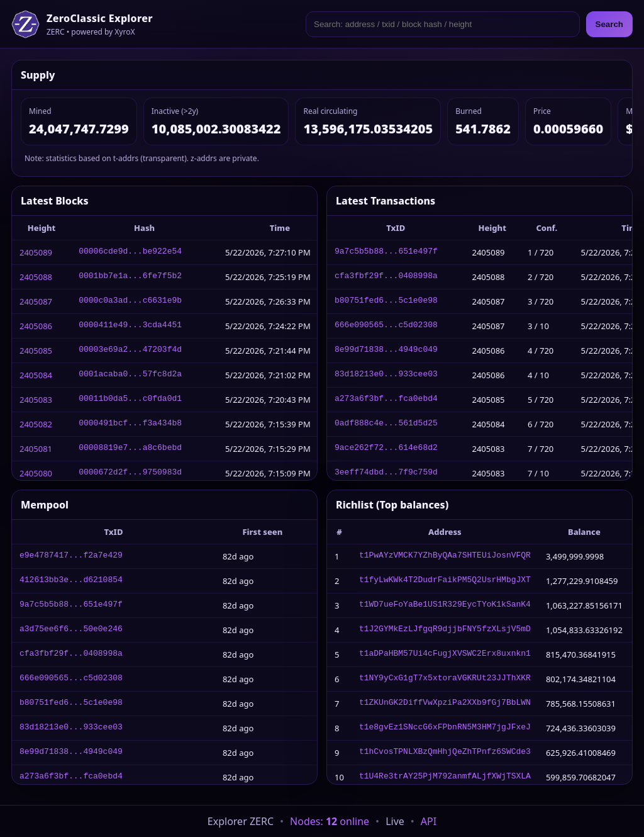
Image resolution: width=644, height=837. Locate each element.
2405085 (36, 351)
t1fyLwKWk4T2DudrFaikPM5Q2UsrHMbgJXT (445, 581)
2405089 (36, 252)
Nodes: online (330, 821)
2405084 (36, 375)
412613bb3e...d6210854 (71, 581)
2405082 (36, 424)
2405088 (36, 277)
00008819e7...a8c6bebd (130, 449)
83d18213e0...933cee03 (386, 375)
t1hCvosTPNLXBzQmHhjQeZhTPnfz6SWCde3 (445, 753)
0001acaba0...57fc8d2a (130, 375)
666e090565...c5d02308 (386, 326)
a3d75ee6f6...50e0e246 (71, 630)
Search (609, 24)
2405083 (36, 400)
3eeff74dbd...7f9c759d (386, 473)
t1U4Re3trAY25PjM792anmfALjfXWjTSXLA (445, 777)
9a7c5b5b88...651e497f (386, 252)
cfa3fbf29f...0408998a (386, 277)
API (429, 821)
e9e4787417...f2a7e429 (71, 556)
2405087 (36, 301)
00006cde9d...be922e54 (130, 252)
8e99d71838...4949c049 (386, 351)
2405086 (36, 326)
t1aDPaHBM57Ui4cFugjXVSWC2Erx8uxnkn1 (445, 654)
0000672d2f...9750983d (130, 473)
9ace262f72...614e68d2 (386, 449)
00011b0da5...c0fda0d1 (130, 400)
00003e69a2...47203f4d (130, 351)
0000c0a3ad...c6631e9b (130, 301)
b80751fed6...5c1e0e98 (386, 301)
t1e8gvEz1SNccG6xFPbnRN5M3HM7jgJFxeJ (445, 728)
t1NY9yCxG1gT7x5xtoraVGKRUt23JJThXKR (445, 679)
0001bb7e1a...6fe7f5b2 (130, 277)
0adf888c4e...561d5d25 (386, 424)
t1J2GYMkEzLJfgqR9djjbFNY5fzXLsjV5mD (445, 630)
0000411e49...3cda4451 (130, 326)
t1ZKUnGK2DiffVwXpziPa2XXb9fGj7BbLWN (445, 704)
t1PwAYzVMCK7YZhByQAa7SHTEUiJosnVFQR (445, 556)
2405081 (36, 449)
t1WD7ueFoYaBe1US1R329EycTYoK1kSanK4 (445, 605)
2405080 (36, 473)
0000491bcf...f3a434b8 (130, 424)
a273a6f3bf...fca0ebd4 (386, 400)
